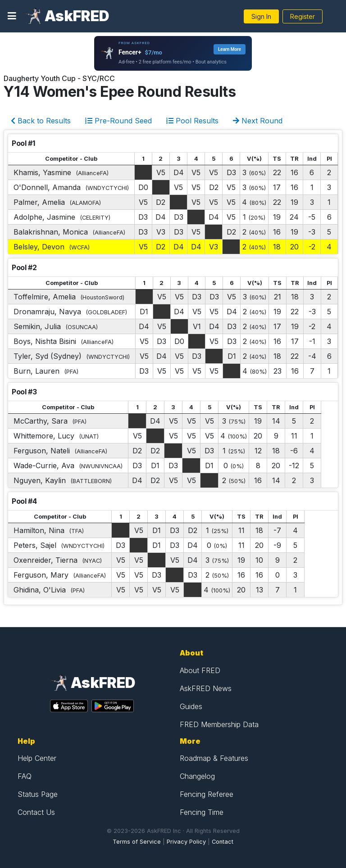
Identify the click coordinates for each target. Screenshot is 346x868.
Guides (191, 706)
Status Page (38, 794)
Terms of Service (137, 842)
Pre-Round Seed (118, 121)
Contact (223, 842)
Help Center (37, 758)
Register (303, 16)
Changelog (197, 776)
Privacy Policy (186, 842)
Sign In (261, 16)
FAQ (25, 776)
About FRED (200, 670)
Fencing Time (202, 812)
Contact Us (36, 812)
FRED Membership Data (219, 724)
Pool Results (192, 121)
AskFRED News (206, 688)
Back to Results (41, 121)
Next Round (258, 121)
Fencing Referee (207, 794)
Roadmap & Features (214, 758)
